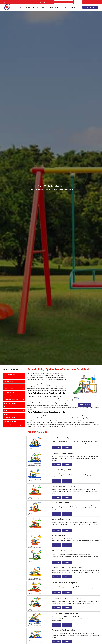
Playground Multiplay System (64, 630)
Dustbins (7, 414)
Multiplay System (51, 190)
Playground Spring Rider (11, 400)
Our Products (42, 7)
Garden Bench (8, 407)
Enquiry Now (85, 405)
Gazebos (7, 410)
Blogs (51, 7)
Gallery (57, 7)
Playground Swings (10, 381)
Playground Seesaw (10, 396)
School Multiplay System (62, 519)
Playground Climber (10, 392)
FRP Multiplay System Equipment (65, 614)
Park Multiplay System (11, 374)
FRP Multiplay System (61, 503)
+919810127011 (16, 2)
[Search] (63, 2)
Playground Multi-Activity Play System (67, 598)
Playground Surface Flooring (12, 425)
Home (20, 7)
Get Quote (67, 447)
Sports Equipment (9, 418)
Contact (73, 7)
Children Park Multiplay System (65, 583)
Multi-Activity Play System (62, 438)
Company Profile (30, 7)
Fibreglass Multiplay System (63, 551)
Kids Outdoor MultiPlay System (64, 486)
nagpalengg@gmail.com (46, 2)
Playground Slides (9, 385)
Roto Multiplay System (61, 535)
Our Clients (65, 7)
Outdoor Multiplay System (62, 453)
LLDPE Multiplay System (62, 470)
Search (78, 2)
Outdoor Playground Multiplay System (67, 567)
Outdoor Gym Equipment (11, 403)
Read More (57, 447)
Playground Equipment (11, 421)
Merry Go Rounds (9, 389)
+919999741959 (25, 2)
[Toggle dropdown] (46, 7)
